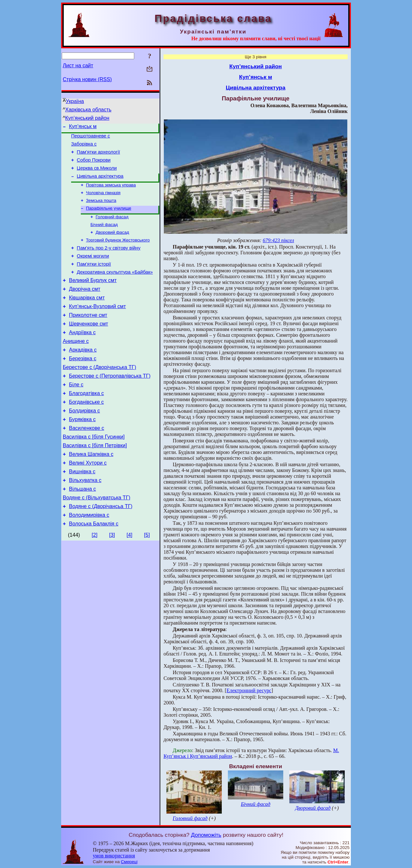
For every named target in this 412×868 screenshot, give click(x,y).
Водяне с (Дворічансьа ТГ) (101, 548)
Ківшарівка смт (87, 316)
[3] (112, 579)
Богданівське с (86, 432)
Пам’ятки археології (98, 156)
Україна (75, 101)
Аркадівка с (83, 374)
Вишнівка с (82, 509)
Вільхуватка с (85, 519)
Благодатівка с (86, 423)
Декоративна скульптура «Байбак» (115, 288)
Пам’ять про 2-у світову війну (109, 261)
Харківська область (89, 110)
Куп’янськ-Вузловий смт (97, 326)
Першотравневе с (91, 138)
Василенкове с (86, 461)
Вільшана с (82, 529)
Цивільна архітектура (100, 183)
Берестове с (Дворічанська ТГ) (99, 394)
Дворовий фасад (112, 244)
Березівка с (83, 384)
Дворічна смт (84, 307)
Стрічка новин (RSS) (87, 79)
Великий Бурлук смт (93, 297)
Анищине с (76, 365)
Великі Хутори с (88, 500)
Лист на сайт (78, 66)
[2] (95, 579)
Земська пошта (101, 209)
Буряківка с (82, 452)
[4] (129, 579)
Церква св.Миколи (97, 174)
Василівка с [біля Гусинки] (94, 471)
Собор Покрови (94, 165)
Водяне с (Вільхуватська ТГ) (97, 538)
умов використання (114, 856)
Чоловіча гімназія (103, 201)
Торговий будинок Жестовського (118, 252)
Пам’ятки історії (94, 279)
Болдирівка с (84, 442)
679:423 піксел (278, 240)
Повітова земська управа (111, 192)
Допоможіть (206, 835)
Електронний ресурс (249, 690)
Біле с (76, 413)
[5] (147, 579)
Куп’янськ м (83, 127)
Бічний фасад (104, 235)
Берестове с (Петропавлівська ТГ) (110, 403)
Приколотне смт (88, 336)
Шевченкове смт (88, 345)
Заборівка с (84, 147)
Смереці (129, 862)
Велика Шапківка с (91, 490)
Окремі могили (93, 270)
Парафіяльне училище (109, 217)
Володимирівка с (89, 558)
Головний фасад (112, 227)
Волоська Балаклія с (94, 567)
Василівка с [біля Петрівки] (95, 481)
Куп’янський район (87, 118)
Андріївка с (82, 355)
